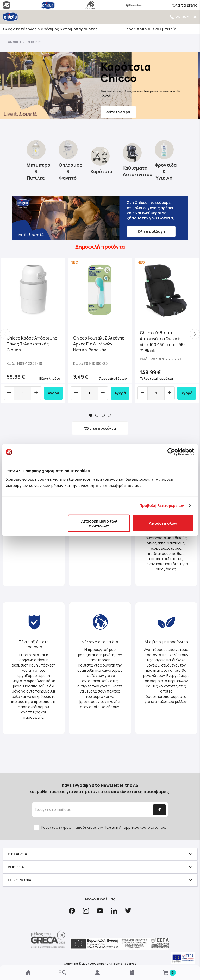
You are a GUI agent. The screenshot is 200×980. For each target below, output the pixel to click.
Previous (5, 334)
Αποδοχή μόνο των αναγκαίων (99, 523)
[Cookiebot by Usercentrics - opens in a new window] (171, 452)
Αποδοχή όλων (163, 523)
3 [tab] (103, 415)
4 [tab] (109, 415)
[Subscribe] (159, 810)
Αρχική (15, 42)
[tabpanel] (33, 330)
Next (195, 334)
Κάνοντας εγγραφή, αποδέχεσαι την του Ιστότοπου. (104, 827)
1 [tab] (91, 415)
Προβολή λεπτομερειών (162, 505)
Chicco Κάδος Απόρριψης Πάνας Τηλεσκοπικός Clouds (32, 344)
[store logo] (10, 17)
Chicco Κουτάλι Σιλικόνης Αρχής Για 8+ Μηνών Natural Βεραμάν (99, 344)
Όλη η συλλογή (151, 231)
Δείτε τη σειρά (120, 112)
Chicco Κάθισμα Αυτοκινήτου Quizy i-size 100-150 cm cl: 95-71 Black (162, 342)
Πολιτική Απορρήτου (121, 827)
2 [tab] (97, 415)
